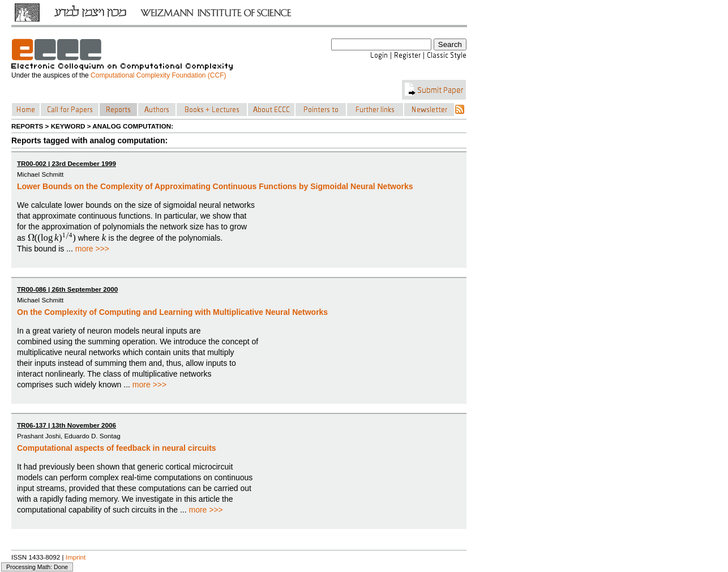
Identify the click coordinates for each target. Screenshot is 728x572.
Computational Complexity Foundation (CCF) (158, 75)
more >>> (92, 249)
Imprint (76, 557)
